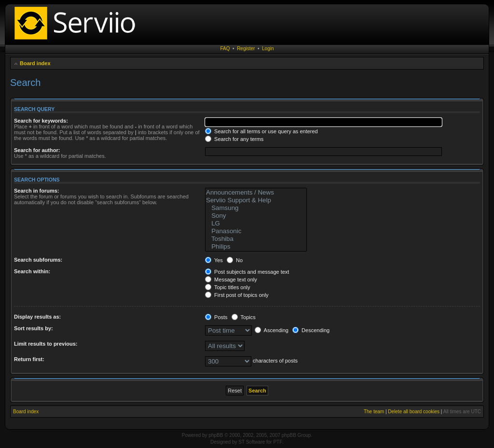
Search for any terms (234, 139)
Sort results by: (34, 328)
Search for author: (37, 150)
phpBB (216, 435)
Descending (311, 330)
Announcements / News (256, 193)
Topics (244, 317)
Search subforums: (38, 260)
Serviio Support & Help (256, 200)
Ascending (272, 330)
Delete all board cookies (414, 412)
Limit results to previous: (46, 344)
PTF (278, 442)
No (235, 260)
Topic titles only (227, 287)
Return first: (29, 359)
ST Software (252, 442)
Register (246, 49)
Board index (35, 63)
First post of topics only (237, 295)
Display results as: (37, 317)
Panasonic (256, 231)
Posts (216, 317)
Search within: (32, 271)
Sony (256, 216)
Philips (256, 247)
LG (256, 224)
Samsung (256, 208)
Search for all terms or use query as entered (261, 131)
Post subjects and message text (247, 272)
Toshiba (256, 239)
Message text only (231, 280)
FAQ (225, 49)
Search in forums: (37, 191)
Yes (214, 260)
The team (374, 412)
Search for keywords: (41, 121)
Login (268, 49)
